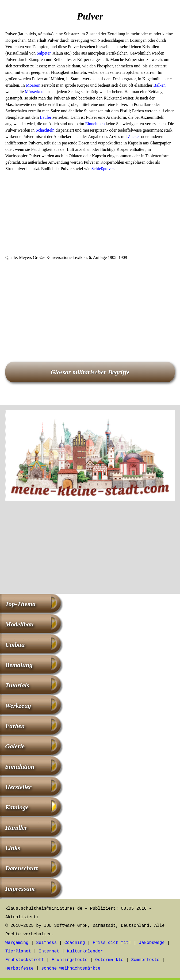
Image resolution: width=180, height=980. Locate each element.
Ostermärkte (109, 960)
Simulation (20, 767)
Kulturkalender (85, 951)
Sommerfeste (145, 960)
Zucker (134, 137)
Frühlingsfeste (70, 960)
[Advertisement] (90, 215)
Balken (160, 85)
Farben (15, 726)
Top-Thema (20, 604)
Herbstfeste (20, 968)
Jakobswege (152, 943)
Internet (49, 951)
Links (13, 848)
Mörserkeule (36, 92)
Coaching (75, 943)
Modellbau (19, 624)
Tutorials (17, 685)
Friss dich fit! (112, 943)
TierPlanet (18, 951)
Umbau (15, 645)
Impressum (20, 889)
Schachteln (45, 130)
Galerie (15, 746)
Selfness (46, 943)
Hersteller (18, 787)
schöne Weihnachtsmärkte (71, 968)
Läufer (46, 117)
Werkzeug (18, 706)
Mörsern (33, 85)
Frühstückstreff (25, 960)
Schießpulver (103, 169)
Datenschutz (22, 868)
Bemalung (19, 665)
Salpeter (44, 53)
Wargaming (17, 943)
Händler (16, 828)
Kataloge (17, 807)
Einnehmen (95, 124)
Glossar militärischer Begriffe (90, 372)
